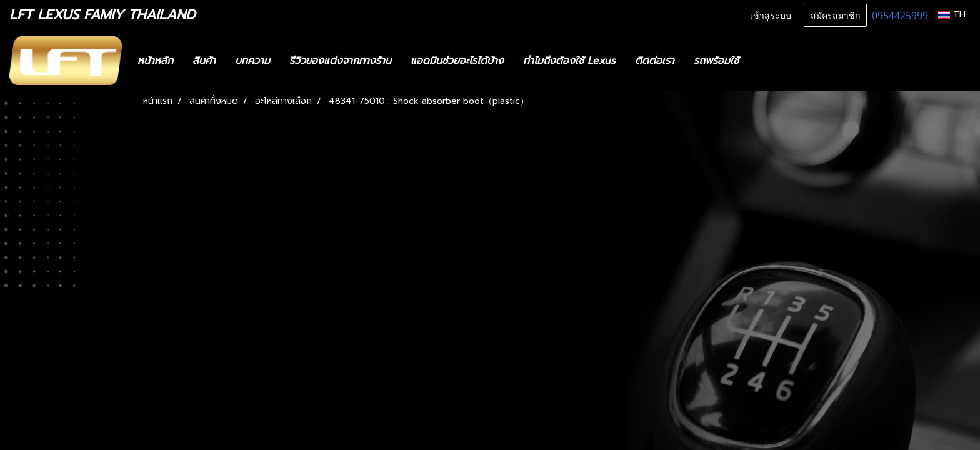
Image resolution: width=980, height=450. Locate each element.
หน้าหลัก (155, 61)
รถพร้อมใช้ (716, 61)
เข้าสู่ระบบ (771, 15)
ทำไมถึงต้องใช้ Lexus (569, 61)
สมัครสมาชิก (835, 15)
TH (952, 15)
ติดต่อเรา (655, 61)
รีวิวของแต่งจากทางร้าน (340, 61)
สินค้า (204, 61)
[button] (767, 61)
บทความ (252, 61)
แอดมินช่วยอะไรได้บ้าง (457, 61)
